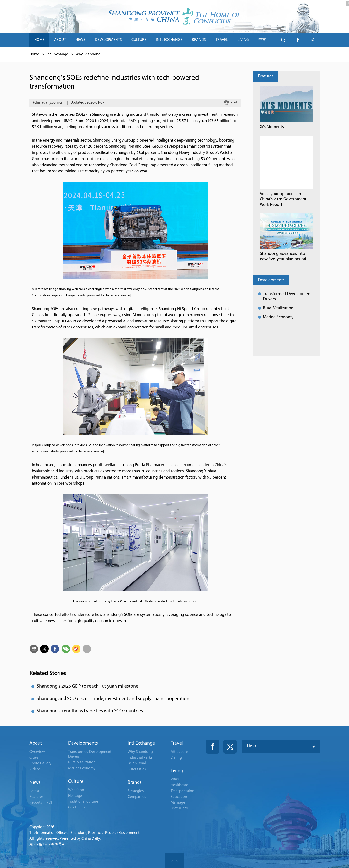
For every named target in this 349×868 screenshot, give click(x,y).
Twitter (230, 747)
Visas (175, 779)
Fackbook (213, 747)
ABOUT (60, 40)
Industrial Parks (140, 758)
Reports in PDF (41, 803)
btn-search (283, 40)
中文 (262, 40)
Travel (177, 743)
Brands (135, 783)
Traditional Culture (83, 802)
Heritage (75, 796)
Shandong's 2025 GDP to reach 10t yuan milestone (87, 686)
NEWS (80, 40)
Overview (37, 752)
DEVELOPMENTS (108, 40)
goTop (174, 860)
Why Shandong (88, 54)
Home (34, 54)
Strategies (136, 791)
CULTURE (139, 40)
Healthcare (179, 785)
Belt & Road (137, 763)
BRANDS (199, 40)
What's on (76, 790)
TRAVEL (222, 40)
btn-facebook (298, 40)
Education (179, 797)
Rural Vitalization (278, 308)
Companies (137, 797)
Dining (176, 758)
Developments (271, 280)
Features (266, 76)
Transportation (182, 791)
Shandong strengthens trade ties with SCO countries (90, 711)
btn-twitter (312, 40)
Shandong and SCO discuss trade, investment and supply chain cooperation (113, 699)
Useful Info (179, 808)
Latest (34, 791)
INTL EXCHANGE (169, 40)
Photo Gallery (40, 763)
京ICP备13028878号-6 (47, 845)
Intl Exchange (57, 54)
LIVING (243, 40)
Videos (35, 769)
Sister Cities (137, 769)
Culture (76, 782)
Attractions (179, 752)
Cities (34, 758)
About (36, 743)
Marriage (178, 803)
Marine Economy (278, 317)
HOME (39, 40)
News (35, 783)
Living (177, 771)
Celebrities (77, 807)
